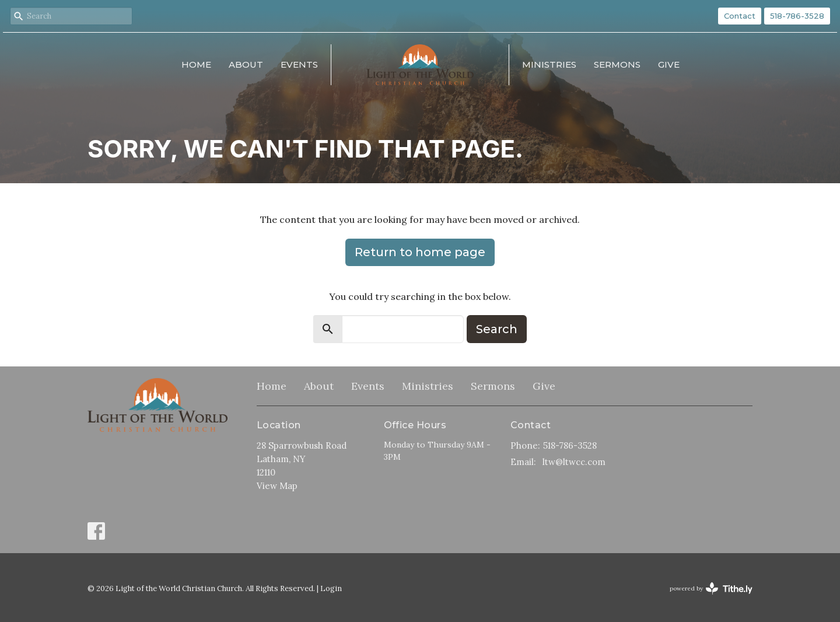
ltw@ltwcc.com (574, 462)
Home (196, 64)
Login (331, 588)
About (246, 64)
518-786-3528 (797, 16)
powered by (711, 588)
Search (497, 329)
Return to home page (420, 252)
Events (299, 64)
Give (669, 64)
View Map (277, 486)
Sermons (617, 64)
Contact (740, 16)
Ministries (549, 64)
